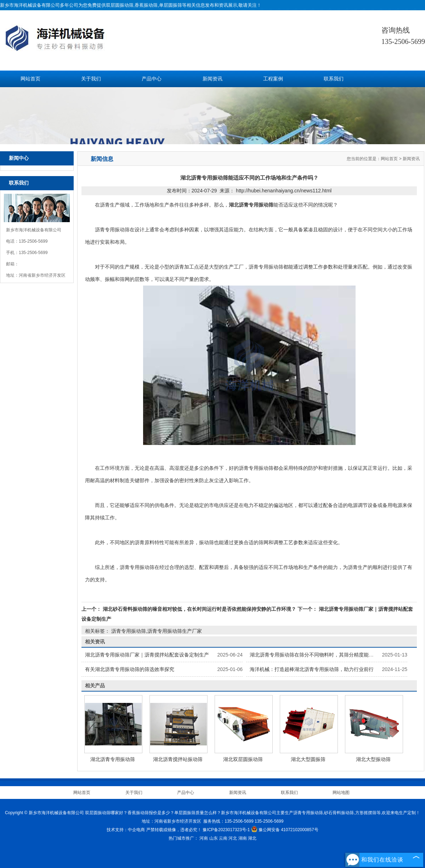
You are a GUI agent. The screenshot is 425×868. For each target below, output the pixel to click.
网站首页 (30, 79)
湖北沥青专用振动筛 (113, 759)
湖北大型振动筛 (373, 759)
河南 (204, 838)
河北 (233, 838)
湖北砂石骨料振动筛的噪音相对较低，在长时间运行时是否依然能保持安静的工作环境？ (199, 609)
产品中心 (152, 79)
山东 (214, 838)
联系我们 (334, 79)
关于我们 (91, 79)
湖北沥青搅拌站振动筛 (178, 759)
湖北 (252, 838)
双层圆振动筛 (120, 5)
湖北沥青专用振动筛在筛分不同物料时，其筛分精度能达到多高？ (322, 655)
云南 (223, 838)
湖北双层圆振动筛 (243, 759)
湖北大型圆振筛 (308, 759)
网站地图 (341, 793)
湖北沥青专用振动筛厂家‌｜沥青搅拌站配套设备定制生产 (147, 655)
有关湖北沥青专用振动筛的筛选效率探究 (130, 669)
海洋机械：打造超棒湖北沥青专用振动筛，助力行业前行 (312, 669)
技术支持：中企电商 (126, 830)
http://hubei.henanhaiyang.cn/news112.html (284, 191)
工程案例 (273, 79)
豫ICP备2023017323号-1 (226, 830)
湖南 (243, 838)
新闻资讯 (212, 79)
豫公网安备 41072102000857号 (285, 830)
